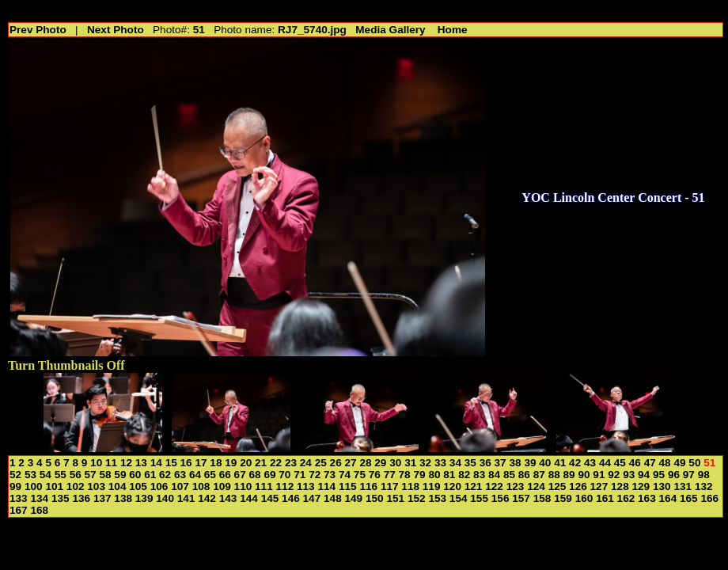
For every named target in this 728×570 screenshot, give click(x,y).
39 (530, 463)
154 (459, 498)
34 (455, 463)
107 (180, 486)
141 (186, 498)
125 (557, 486)
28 (365, 463)
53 (30, 475)
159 (563, 498)
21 (261, 463)
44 (605, 463)
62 (165, 475)
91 (599, 475)
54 (45, 475)
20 (246, 463)
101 (54, 486)
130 (662, 486)
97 (689, 475)
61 (150, 475)
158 (542, 498)
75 (360, 475)
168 (39, 510)
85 (509, 475)
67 (240, 475)
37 (500, 463)
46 (635, 463)
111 (264, 486)
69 (269, 475)
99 (15, 486)
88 (554, 475)
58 (105, 475)
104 (118, 486)
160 (584, 498)
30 (395, 463)
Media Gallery (390, 30)
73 (330, 475)
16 (186, 463)
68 (255, 475)
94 (644, 475)
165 (689, 498)
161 (605, 498)
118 (410, 486)
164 (668, 498)
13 (141, 463)
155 (479, 498)
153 (437, 498)
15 (171, 463)
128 (620, 486)
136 (81, 498)
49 (679, 463)
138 (123, 498)
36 (485, 463)
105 (138, 486)
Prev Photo (38, 30)
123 (516, 486)
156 (500, 498)
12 (126, 463)
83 (479, 475)
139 (144, 498)
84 (494, 475)
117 (390, 486)
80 (434, 475)
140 (165, 498)
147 (312, 498)
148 (333, 498)
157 (521, 498)
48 (665, 463)
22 (276, 463)
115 (348, 486)
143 (228, 498)
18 (216, 463)
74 (345, 475)
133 (19, 498)
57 (91, 475)
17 (201, 463)
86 (524, 475)
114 (326, 486)
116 (368, 486)
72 (315, 475)
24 (306, 463)
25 (321, 463)
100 (34, 486)
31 (410, 463)
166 (709, 498)
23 (291, 463)
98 (704, 475)
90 (584, 475)
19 (231, 463)
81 (449, 475)
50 (694, 463)
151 (395, 498)
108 (201, 486)
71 (300, 475)
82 (464, 475)
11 (111, 463)
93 (629, 475)
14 (156, 463)
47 (650, 463)
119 (432, 486)
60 (135, 475)
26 (336, 463)
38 (515, 463)
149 (354, 498)
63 (180, 475)
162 (626, 498)
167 (19, 510)
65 (210, 475)
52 (15, 475)
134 (39, 498)
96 (674, 475)
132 (704, 486)
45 (620, 463)
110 (243, 486)
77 (390, 475)
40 (545, 463)
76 (375, 475)
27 (351, 463)
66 (225, 475)
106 (159, 486)
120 (452, 486)
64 (195, 475)
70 (284, 475)
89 (569, 475)
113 (306, 486)
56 (76, 475)
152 (417, 498)
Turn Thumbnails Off (66, 365)
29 (380, 463)
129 (641, 486)
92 (614, 475)
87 (539, 475)
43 (590, 463)
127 (599, 486)
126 (578, 486)
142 (207, 498)
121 (474, 486)
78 (405, 475)
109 (222, 486)
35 (470, 463)
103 (96, 486)
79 (419, 475)
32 (425, 463)
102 (76, 486)
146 (291, 498)
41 (560, 463)
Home (453, 30)
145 (270, 498)
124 (536, 486)
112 (285, 486)
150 (375, 498)
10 (96, 463)
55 (61, 475)
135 (61, 498)
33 (440, 463)
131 (682, 486)
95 (659, 475)
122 (494, 486)
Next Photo (116, 30)
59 (120, 475)
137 (102, 498)
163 (647, 498)
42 (575, 463)
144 (249, 498)
